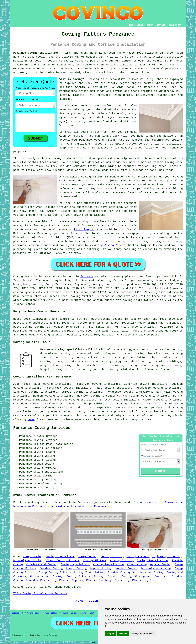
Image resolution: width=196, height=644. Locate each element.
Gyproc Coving (161, 564)
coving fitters (82, 296)
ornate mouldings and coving (101, 91)
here (31, 420)
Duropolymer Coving (28, 561)
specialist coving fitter (83, 177)
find (25, 384)
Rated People (84, 229)
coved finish (144, 148)
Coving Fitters (138, 557)
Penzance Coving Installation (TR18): (43, 53)
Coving (99, 576)
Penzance (87, 276)
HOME (130, 25)
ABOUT (150, 25)
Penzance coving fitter (97, 140)
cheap (32, 211)
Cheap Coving (33, 557)
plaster (65, 99)
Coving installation (28, 276)
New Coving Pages (31, 613)
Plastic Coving (119, 572)
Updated (64, 613)
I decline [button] (123, 634)
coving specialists (28, 292)
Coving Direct (115, 245)
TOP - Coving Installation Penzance (40, 593)
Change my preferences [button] (143, 634)
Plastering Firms (145, 580)
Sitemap (16, 613)
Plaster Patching (99, 580)
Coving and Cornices (151, 576)
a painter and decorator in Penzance (79, 506)
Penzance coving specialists (62, 350)
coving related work (124, 369)
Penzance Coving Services (42, 428)
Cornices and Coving (42, 564)
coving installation (119, 420)
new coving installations (64, 158)
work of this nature (167, 185)
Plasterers (94, 613)
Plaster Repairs (71, 580)
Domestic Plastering (41, 580)
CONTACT (161, 25)
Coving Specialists (60, 557)
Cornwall (167, 369)
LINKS (140, 25)
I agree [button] (111, 634)
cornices (43, 170)
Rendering (122, 580)
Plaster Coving (119, 576)
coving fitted (94, 69)
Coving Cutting (112, 557)
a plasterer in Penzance (159, 502)
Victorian (67, 125)
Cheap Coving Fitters (63, 561)
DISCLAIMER (175, 25)
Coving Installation (152, 561)
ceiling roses (156, 166)
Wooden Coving (51, 568)
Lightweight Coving (167, 557)
